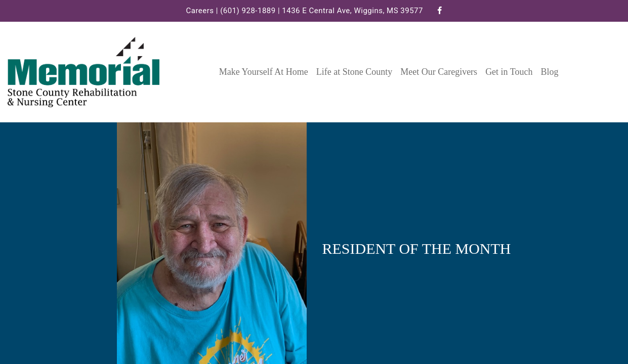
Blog (550, 72)
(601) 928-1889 (248, 11)
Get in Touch (509, 72)
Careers (200, 11)
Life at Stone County (354, 72)
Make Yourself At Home (264, 72)
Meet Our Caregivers (439, 72)
